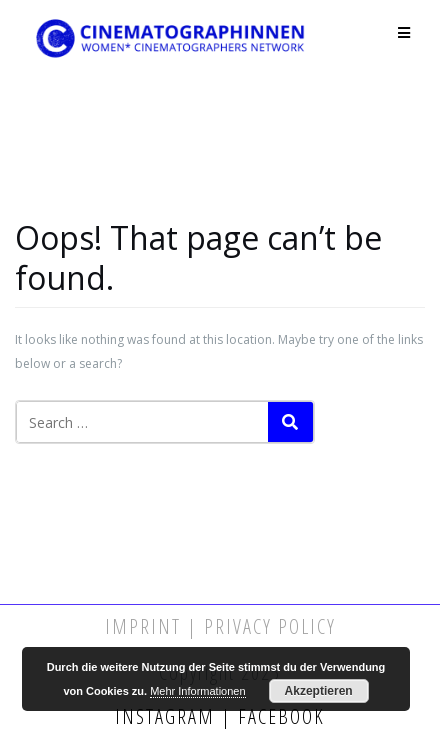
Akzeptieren (319, 691)
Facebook (278, 716)
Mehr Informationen (197, 691)
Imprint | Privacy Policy (220, 626)
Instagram (168, 716)
